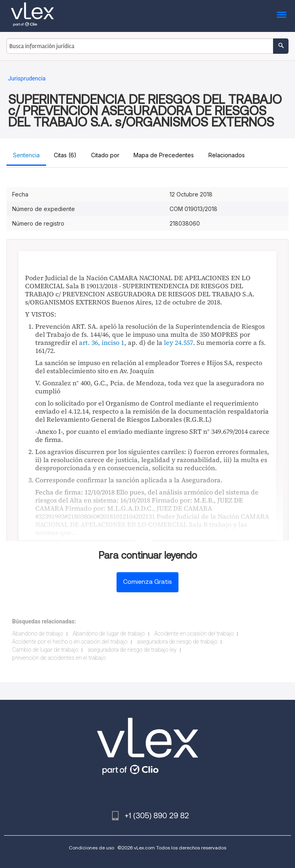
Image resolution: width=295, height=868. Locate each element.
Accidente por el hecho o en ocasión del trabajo (70, 642)
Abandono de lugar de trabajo (109, 634)
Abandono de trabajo (38, 634)
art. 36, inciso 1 (102, 342)
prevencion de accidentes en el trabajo (59, 658)
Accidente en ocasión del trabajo (194, 634)
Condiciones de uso (91, 848)
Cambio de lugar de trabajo (45, 650)
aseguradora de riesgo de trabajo (177, 642)
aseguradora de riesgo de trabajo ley (132, 650)
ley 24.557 (178, 342)
